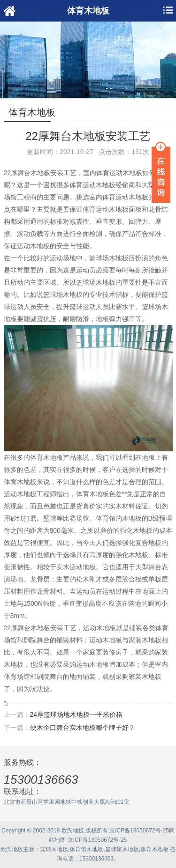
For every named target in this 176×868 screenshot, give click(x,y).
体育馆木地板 (86, 849)
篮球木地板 (54, 849)
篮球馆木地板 (122, 849)
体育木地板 (154, 849)
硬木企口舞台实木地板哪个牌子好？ (83, 728)
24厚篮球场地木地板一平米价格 (77, 714)
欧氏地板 (12, 849)
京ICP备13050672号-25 (139, 831)
